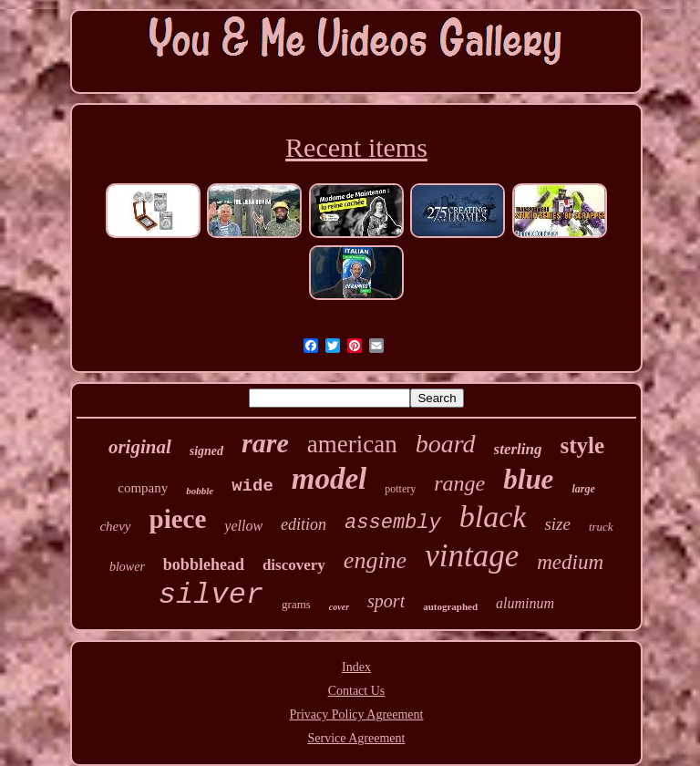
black (493, 517)
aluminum (525, 603)
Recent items (356, 147)
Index (356, 667)
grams (296, 604)
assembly (393, 523)
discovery (294, 565)
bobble (200, 491)
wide (252, 486)
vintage (472, 556)
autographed (450, 606)
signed (206, 451)
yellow (243, 526)
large (583, 489)
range (459, 483)
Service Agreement (357, 738)
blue (528, 479)
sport (386, 601)
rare (265, 443)
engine (375, 560)
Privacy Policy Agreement (357, 714)
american (352, 444)
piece (178, 519)
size (557, 524)
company (143, 488)
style (582, 445)
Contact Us (357, 691)
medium (570, 562)
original (140, 447)
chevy (115, 526)
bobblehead (204, 564)
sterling (518, 449)
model (329, 479)
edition (304, 524)
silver (211, 595)
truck (601, 527)
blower (127, 567)
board (446, 444)
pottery (400, 489)
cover (339, 607)
